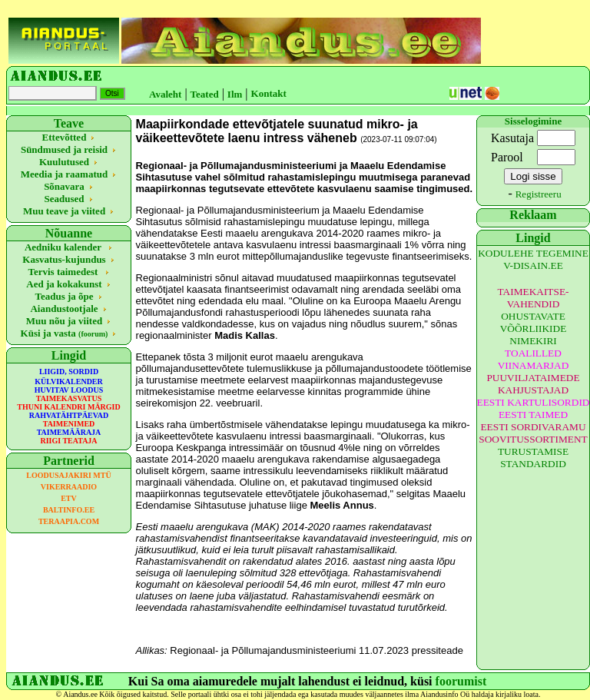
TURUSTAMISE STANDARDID (533, 458)
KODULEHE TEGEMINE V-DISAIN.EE (533, 259)
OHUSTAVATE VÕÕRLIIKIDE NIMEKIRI (534, 328)
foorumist (461, 681)
